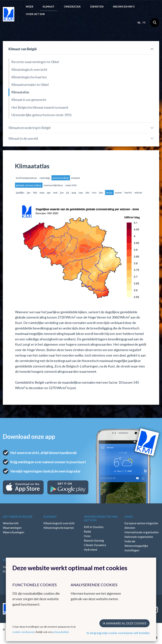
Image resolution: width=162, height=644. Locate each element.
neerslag (45, 178)
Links (129, 516)
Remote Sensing (94, 540)
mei (56, 192)
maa (42, 192)
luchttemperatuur (27, 178)
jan (29, 192)
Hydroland (90, 549)
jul (68, 192)
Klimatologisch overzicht (29, 69)
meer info (71, 185)
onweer (76, 178)
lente (109, 192)
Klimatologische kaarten (29, 77)
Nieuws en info (124, 6)
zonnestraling (61, 178)
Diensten (97, 6)
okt (88, 192)
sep (81, 192)
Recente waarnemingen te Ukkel (35, 62)
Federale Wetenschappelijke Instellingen (136, 546)
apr (49, 192)
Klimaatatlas (20, 92)
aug (74, 192)
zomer (119, 192)
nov (95, 192)
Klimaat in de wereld (23, 138)
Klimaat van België (23, 49)
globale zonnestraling (29, 185)
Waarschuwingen (14, 532)
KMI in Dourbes (94, 527)
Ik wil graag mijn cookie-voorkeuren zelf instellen (118, 633)
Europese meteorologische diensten (141, 525)
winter (138, 192)
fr (144, 23)
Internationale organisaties (142, 532)
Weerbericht (11, 523)
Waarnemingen (12, 528)
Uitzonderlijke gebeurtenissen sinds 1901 (41, 115)
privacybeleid (61, 632)
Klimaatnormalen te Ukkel (30, 85)
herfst (129, 192)
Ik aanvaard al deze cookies (125, 623)
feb (35, 192)
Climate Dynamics (95, 545)
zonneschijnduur (54, 185)
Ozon (87, 536)
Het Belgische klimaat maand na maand (40, 107)
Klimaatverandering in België (30, 128)
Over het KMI (35, 14)
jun (62, 192)
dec (101, 192)
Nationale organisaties (139, 537)
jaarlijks (20, 192)
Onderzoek (72, 6)
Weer (30, 6)
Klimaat (49, 6)
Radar (88, 531)
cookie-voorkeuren (23, 632)
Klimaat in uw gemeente (29, 100)
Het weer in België (18, 516)
